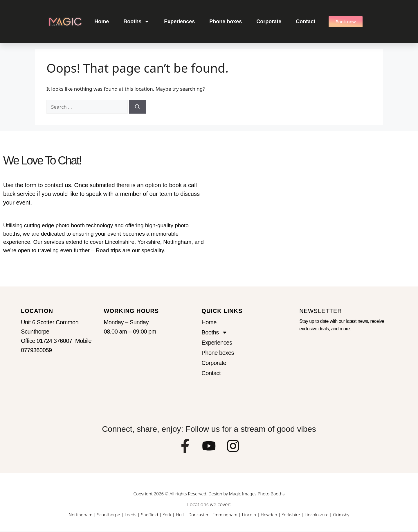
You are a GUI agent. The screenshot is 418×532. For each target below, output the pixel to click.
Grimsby (341, 515)
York (167, 515)
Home (102, 22)
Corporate (269, 22)
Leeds (130, 515)
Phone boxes (226, 22)
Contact (306, 22)
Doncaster (199, 515)
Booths (136, 22)
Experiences (179, 22)
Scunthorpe (108, 515)
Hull (180, 515)
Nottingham (80, 515)
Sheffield (150, 515)
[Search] (137, 107)
